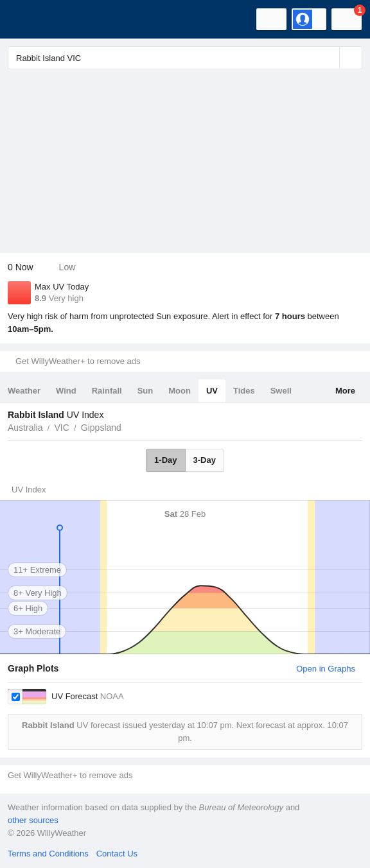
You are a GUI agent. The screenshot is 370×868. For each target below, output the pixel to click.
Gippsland (101, 428)
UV (212, 391)
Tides (244, 391)
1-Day (165, 460)
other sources (33, 820)
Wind (66, 391)
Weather (24, 391)
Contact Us (117, 854)
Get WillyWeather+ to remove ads (78, 361)
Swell (281, 391)
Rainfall (107, 391)
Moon (180, 391)
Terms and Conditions (48, 854)
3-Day (205, 460)
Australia (25, 428)
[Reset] (328, 58)
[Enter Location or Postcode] (185, 58)
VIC (61, 428)
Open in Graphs (326, 669)
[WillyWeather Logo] (29, 19)
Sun (145, 391)
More (345, 391)
